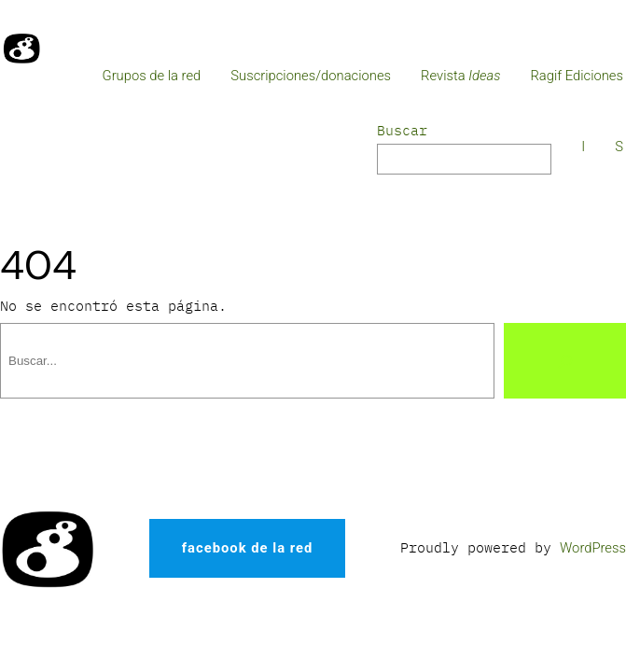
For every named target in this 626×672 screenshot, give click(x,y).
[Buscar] (565, 361)
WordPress (593, 548)
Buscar (402, 130)
